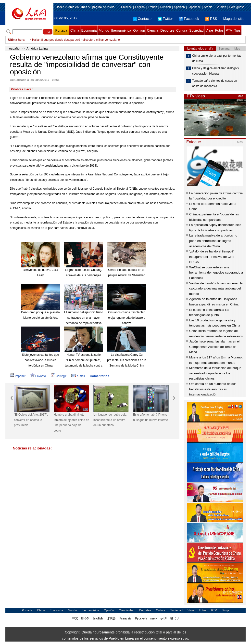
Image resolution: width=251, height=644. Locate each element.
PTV (229, 30)
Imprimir (18, 376)
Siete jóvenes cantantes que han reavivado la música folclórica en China (41, 360)
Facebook (189, 19)
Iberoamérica (121, 30)
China (75, 30)
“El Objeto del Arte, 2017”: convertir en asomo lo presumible (31, 420)
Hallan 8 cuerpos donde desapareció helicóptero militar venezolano (76, 40)
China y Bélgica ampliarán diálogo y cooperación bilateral (216, 71)
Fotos (219, 30)
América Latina (37, 48)
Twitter (165, 19)
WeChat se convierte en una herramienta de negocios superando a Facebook (216, 273)
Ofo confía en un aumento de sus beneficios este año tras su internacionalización (213, 389)
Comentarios (99, 376)
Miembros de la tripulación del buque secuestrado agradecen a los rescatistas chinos (215, 373)
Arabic (208, 7)
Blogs (226, 610)
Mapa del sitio (234, 19)
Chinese (126, 7)
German (221, 7)
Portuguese (237, 7)
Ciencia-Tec (127, 610)
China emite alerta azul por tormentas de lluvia (217, 58)
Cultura (182, 30)
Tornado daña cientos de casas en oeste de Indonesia (215, 83)
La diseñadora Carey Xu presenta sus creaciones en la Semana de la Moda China (127, 360)
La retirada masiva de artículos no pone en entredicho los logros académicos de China (213, 241)
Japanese (194, 7)
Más (240, 96)
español (15, 48)
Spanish (179, 7)
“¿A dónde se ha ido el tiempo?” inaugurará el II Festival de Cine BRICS (212, 257)
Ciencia (153, 30)
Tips (238, 30)
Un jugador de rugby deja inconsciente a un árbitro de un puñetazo (110, 420)
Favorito (38, 376)
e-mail (78, 376)
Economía (89, 30)
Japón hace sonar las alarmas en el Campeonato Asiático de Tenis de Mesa (214, 347)
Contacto (142, 19)
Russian (166, 7)
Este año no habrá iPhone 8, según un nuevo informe (151, 417)
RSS (211, 19)
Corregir (58, 376)
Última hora (16, 40)
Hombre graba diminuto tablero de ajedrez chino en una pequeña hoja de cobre (71, 423)
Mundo (104, 30)
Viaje (209, 30)
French (152, 7)
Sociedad (196, 30)
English (140, 7)
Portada (61, 30)
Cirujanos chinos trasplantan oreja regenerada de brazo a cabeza (127, 318)
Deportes (167, 30)
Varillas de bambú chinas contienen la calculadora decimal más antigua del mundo (216, 289)
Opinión (139, 30)
